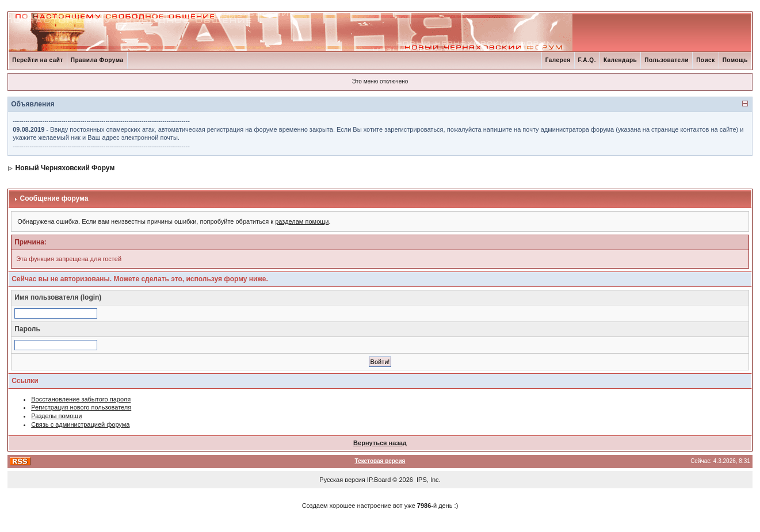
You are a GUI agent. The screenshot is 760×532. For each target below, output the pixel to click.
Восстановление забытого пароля (81, 399)
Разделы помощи (56, 416)
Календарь (620, 60)
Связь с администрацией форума (80, 424)
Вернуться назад (380, 443)
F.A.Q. (587, 60)
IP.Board (379, 480)
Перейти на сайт (38, 60)
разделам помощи (302, 221)
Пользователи (667, 60)
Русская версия (342, 480)
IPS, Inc (428, 480)
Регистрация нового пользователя (81, 407)
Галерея (558, 60)
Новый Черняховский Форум (65, 168)
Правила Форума (97, 60)
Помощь (735, 60)
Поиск (706, 60)
